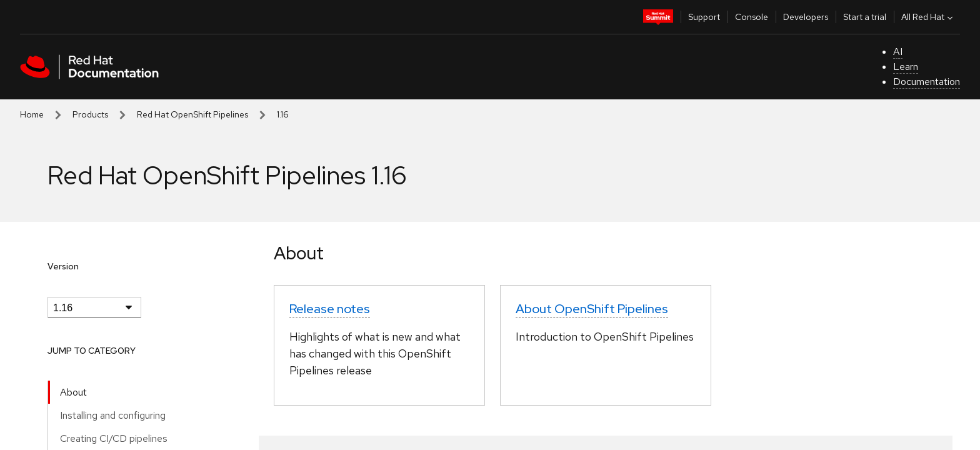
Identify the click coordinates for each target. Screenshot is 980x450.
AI (898, 52)
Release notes (330, 309)
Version (63, 266)
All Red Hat (928, 17)
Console (752, 17)
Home (32, 114)
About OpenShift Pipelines (592, 309)
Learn (906, 67)
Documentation (927, 82)
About (73, 392)
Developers (806, 17)
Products (90, 114)
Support (704, 17)
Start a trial (865, 17)
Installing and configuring (113, 415)
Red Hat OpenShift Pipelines (192, 114)
